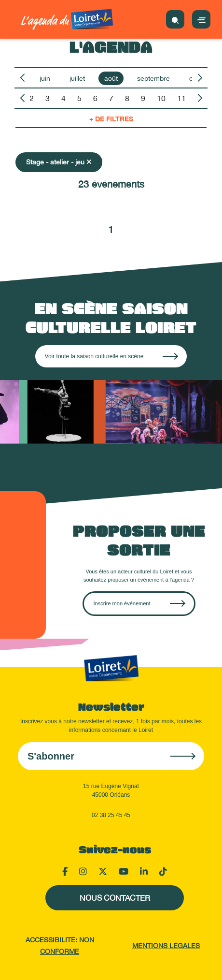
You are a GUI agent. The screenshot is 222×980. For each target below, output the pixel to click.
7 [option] (111, 98)
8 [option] (127, 98)
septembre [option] (153, 78)
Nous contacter (115, 898)
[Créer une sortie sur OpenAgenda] (139, 604)
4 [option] (63, 98)
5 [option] (79, 98)
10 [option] (161, 98)
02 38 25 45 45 (111, 815)
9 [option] (143, 98)
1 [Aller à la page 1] (111, 229)
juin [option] (45, 78)
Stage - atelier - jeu (59, 162)
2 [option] (32, 98)
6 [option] (95, 98)
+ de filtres (111, 119)
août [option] (111, 78)
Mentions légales (166, 946)
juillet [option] (77, 78)
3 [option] (48, 98)
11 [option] (181, 98)
